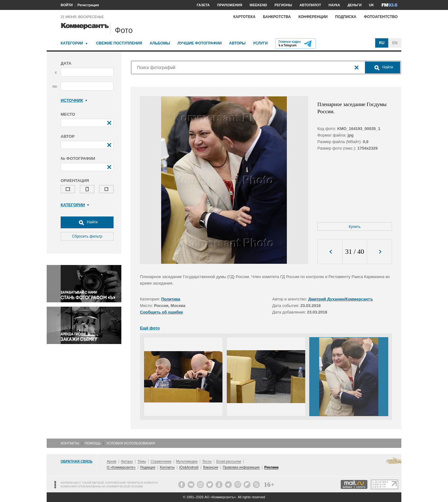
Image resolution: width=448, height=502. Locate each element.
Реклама (271, 467)
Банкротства (277, 17)
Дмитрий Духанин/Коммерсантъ (341, 299)
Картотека (245, 17)
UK (371, 5)
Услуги (260, 43)
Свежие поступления (119, 43)
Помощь (93, 443)
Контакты (70, 443)
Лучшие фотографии (199, 43)
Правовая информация (241, 467)
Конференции (313, 17)
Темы (142, 461)
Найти (87, 222)
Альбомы (160, 43)
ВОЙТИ (67, 5)
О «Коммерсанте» (121, 467)
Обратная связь (77, 461)
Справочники (161, 461)
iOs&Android (189, 467)
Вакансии (211, 467)
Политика (171, 299)
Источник (74, 100)
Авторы (237, 43)
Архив (112, 461)
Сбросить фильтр (87, 236)
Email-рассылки (229, 461)
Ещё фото (150, 328)
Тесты (207, 461)
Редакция (147, 467)
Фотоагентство (381, 17)
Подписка (346, 17)
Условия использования (131, 443)
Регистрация (88, 5)
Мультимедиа (187, 461)
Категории (72, 43)
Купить (355, 227)
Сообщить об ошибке (161, 312)
